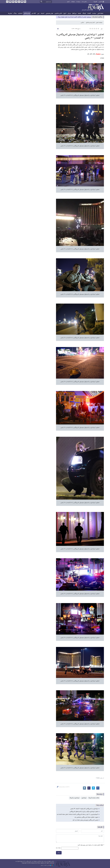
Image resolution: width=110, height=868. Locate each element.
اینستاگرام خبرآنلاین (19, 2)
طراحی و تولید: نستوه (47, 865)
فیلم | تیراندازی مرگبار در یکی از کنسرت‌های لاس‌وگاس (84, 812)
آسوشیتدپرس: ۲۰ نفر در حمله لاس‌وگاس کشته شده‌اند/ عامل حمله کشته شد (77, 814)
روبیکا (7, 2)
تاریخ (65, 13)
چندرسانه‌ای (27, 13)
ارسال (59, 853)
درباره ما (78, 2)
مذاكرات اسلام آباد (97, 17)
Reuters (98, 54)
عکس (82, 23)
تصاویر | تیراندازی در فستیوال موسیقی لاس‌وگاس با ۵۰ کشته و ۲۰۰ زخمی (80, 36)
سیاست (94, 13)
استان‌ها (10, 13)
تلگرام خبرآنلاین (22, 2)
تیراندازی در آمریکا (75, 798)
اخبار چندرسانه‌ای (90, 23)
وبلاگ (15, 13)
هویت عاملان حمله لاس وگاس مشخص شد (86, 817)
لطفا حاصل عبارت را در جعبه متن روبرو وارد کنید (91, 845)
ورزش (69, 13)
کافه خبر (34, 13)
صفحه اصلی (100, 13)
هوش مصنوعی (49, 13)
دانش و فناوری (58, 13)
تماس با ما (84, 2)
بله (10, 2)
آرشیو (68, 2)
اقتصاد (89, 13)
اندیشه (43, 13)
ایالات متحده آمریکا (94, 798)
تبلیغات (73, 2)
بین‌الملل (74, 13)
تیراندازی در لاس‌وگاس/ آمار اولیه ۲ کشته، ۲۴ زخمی (84, 809)
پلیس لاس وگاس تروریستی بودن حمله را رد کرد (85, 820)
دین (38, 13)
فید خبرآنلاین (25, 2)
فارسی (100, 2)
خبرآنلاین (93, 8)
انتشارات (20, 13)
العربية (95, 2)
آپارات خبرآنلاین (13, 2)
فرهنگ (84, 13)
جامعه (79, 13)
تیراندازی (84, 798)
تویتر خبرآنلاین (16, 2)
